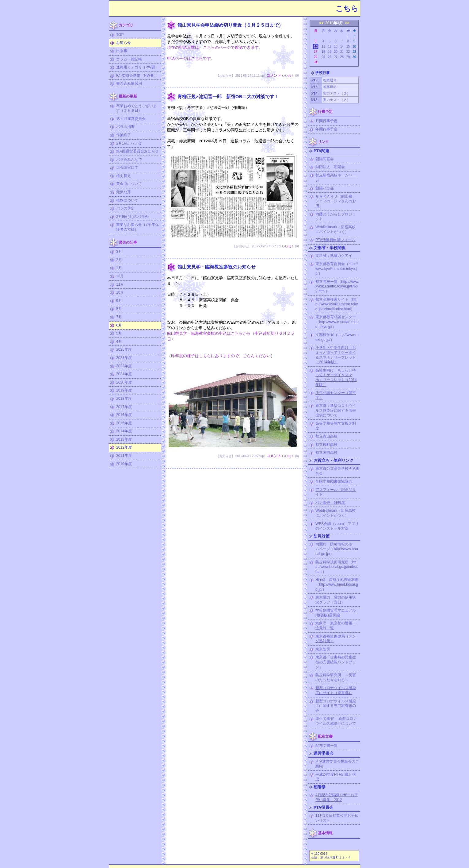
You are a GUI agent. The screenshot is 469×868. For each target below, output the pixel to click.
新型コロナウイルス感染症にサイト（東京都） (336, 690)
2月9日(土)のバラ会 (132, 217)
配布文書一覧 (326, 746)
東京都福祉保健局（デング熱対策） (336, 639)
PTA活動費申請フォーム (335, 240)
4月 (119, 341)
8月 (119, 309)
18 (323, 52)
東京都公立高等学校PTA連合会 (337, 471)
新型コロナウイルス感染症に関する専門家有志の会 (336, 706)
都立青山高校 (326, 436)
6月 (119, 325)
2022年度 (124, 366)
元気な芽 (124, 192)
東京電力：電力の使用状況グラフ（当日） (336, 600)
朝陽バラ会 (325, 188)
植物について (127, 200)
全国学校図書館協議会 (334, 481)
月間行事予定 (326, 121)
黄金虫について (129, 184)
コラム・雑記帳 (129, 59)
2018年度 (124, 399)
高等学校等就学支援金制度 (336, 426)
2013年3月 (334, 23)
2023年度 (124, 358)
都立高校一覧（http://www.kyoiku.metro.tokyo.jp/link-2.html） (337, 286)
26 (330, 57)
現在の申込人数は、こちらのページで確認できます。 (215, 47)
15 (348, 46)
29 (348, 57)
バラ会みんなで (129, 160)
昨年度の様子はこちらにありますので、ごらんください (221, 356)
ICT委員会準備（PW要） (137, 75)
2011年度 (124, 456)
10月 (120, 292)
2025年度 (124, 349)
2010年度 (124, 464)
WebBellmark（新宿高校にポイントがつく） (336, 230)
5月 (119, 333)
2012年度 (124, 447)
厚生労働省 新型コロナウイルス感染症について (336, 721)
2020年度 (124, 382)
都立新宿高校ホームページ (336, 178)
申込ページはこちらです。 (191, 58)
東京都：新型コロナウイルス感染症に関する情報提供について (336, 410)
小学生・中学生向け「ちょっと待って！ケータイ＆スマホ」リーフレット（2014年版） (336, 355)
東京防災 (323, 649)
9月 (119, 301)
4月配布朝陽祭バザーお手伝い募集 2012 (337, 797)
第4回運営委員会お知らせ (137, 151)
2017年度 (124, 407)
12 (330, 46)
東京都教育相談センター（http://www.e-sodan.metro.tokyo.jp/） (337, 322)
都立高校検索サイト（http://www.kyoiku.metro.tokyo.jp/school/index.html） (337, 304)
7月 (119, 317)
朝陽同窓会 (325, 159)
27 (336, 57)
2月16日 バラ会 (129, 143)
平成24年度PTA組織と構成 (336, 777)
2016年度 (124, 415)
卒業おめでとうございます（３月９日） (136, 108)
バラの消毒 (125, 127)
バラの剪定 (125, 208)
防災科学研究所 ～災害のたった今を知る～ (336, 677)
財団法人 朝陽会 (330, 167)
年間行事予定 (326, 129)
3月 (119, 252)
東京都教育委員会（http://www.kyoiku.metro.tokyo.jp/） (337, 269)
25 (323, 57)
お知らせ (124, 43)
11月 (120, 284)
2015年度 (124, 423)
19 (330, 52)
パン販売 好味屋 (330, 503)
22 (348, 52)
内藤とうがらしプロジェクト (336, 217)
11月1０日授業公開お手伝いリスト (337, 818)
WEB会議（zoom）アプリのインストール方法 (337, 526)
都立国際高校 (326, 453)
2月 (119, 260)
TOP (120, 35)
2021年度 (124, 374)
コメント (274, 75)
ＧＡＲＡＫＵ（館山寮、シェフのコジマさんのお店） (336, 201)
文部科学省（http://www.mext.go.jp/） (337, 337)
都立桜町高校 (326, 445)
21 (342, 52)
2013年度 (124, 439)
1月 (119, 268)
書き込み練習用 (129, 83)
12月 (120, 276)
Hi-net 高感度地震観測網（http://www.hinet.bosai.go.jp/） (337, 584)
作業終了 (124, 135)
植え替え (124, 176)
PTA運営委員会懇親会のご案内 (337, 764)
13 (336, 46)
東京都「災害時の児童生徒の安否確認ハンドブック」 (336, 662)
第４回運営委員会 (131, 119)
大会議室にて (127, 168)
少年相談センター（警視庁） (336, 395)
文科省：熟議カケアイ (334, 256)
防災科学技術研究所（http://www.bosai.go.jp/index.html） (337, 567)
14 (342, 46)
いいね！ (288, 76)
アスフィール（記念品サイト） (336, 492)
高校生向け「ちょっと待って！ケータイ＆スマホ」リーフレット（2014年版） (336, 378)
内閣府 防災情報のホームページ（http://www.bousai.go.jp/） (337, 549)
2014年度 (124, 431)
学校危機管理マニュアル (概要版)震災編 (336, 613)
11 (323, 46)
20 (336, 52)
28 (342, 57)
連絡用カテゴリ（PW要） (137, 67)
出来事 (122, 51)
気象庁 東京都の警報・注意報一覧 (336, 626)
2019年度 (124, 390)
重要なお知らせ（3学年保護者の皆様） (137, 227)
